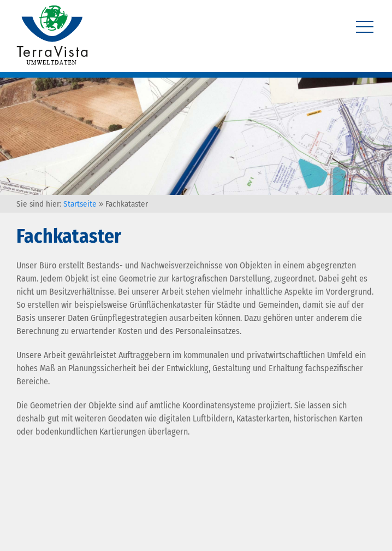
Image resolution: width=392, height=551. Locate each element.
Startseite (80, 204)
